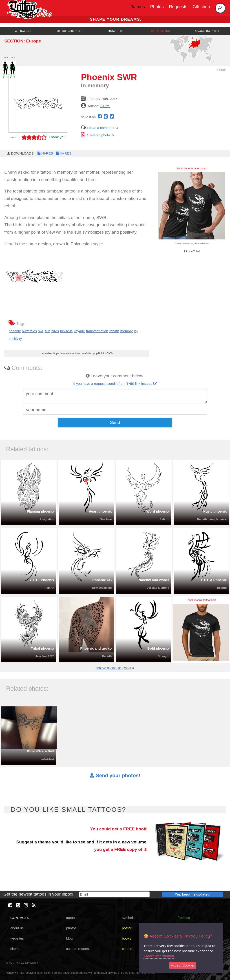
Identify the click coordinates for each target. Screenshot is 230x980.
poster (127, 928)
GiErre (105, 106)
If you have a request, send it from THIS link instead (115, 384)
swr (41, 331)
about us (17, 928)
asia (115, 30)
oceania (207, 30)
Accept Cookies (183, 965)
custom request (78, 949)
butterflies (30, 331)
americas (69, 30)
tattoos (71, 918)
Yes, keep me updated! (193, 894)
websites (17, 938)
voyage (79, 331)
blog (69, 938)
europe (161, 30)
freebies (184, 918)
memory (127, 331)
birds (55, 331)
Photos (157, 7)
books (127, 938)
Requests (178, 7)
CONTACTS (20, 918)
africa (23, 30)
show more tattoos (113, 668)
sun (48, 331)
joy (136, 331)
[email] (114, 894)
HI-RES (45, 153)
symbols (128, 918)
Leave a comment (98, 128)
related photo (96, 135)
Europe (33, 41)
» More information (159, 956)
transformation (97, 331)
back (221, 70)
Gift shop (201, 7)
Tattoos (138, 7)
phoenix (15, 331)
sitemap (16, 949)
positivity (15, 339)
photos (71, 928)
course (127, 949)
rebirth (114, 331)
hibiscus (66, 331)
